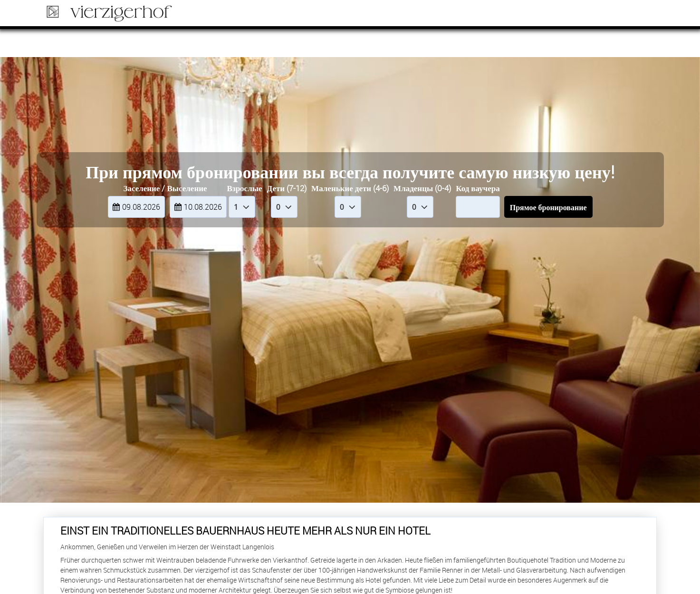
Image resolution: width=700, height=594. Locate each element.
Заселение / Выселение (165, 188)
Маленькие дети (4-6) (350, 188)
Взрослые (244, 188)
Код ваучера (478, 188)
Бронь (627, 15)
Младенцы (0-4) (422, 188)
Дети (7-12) (287, 188)
